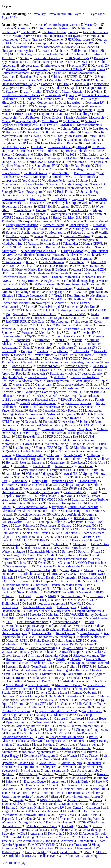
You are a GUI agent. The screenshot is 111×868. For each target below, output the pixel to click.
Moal (88, 852)
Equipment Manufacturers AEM (56, 711)
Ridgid (65, 618)
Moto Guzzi (10, 388)
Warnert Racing (53, 225)
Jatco (5, 800)
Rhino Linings (41, 69)
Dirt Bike (37, 147)
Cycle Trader (71, 121)
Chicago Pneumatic (31, 295)
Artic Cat (87, 600)
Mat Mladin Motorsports (90, 448)
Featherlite (9, 32)
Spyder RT (9, 310)
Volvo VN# (13, 392)
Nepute (105, 158)
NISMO (73, 833)
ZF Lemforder (86, 722)
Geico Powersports (18, 566)
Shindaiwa (85, 151)
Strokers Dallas (12, 681)
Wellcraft (88, 203)
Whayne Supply (26, 121)
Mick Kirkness (97, 255)
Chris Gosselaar (16, 299)
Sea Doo (90, 307)
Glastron (7, 741)
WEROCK (65, 399)
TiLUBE (7, 485)
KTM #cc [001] (84, 518)
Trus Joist (43, 722)
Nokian (26, 748)
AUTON (60, 377)
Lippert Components (40, 103)
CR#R (23, 518)
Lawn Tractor (35, 184)
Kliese (22, 741)
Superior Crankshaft (73, 370)
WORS (6, 218)
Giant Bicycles (78, 225)
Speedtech (38, 373)
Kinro (94, 540)
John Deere (85, 466)
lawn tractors (14, 655)
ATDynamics (29, 310)
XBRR (45, 336)
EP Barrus (36, 592)
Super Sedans (11, 173)
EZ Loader (88, 47)
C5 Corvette (44, 566)
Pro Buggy (33, 433)
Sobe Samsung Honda (76, 511)
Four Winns (95, 91)
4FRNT (53, 592)
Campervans (43, 385)
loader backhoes (45, 744)
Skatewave (61, 715)
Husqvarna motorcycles (17, 51)
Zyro (101, 570)
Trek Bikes (50, 652)
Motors (10, 266)
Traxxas (97, 370)
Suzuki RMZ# (63, 177)
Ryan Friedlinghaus (19, 722)
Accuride (23, 744)
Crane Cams (53, 99)
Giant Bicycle (84, 381)
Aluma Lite (29, 511)
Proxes (55, 255)
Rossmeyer (13, 785)
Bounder (100, 58)
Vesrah (42, 563)
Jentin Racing (64, 466)
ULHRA (29, 500)
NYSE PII (102, 681)
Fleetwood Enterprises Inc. (65, 503)
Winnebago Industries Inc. (33, 726)
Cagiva (10, 88)
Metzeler (102, 429)
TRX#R (52, 91)
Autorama (36, 833)
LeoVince (20, 169)
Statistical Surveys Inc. (75, 681)
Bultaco (102, 355)
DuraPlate (79, 540)
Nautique (101, 236)
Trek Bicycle (24, 344)
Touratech (94, 629)
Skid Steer (30, 670)
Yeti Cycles (30, 180)
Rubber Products (83, 733)
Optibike (64, 448)
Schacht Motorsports (36, 388)
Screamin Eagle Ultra (38, 589)
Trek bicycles (38, 195)
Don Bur (55, 785)
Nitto (32, 800)
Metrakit (91, 121)
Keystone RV (78, 65)
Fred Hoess (29, 793)
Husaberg (96, 54)
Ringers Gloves (66, 815)
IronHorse (85, 355)
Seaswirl (50, 129)
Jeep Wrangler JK (28, 841)
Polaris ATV (25, 563)
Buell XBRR (42, 466)
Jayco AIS (81, 14)
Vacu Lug (63, 518)
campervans (9, 180)
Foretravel (94, 36)
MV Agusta (13, 433)
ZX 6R (6, 581)
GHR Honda (27, 143)
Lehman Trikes (44, 151)
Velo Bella (100, 366)
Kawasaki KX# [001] (44, 570)
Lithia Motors (100, 544)
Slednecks (55, 162)
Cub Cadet (38, 321)
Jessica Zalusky (92, 373)
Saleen (91, 696)
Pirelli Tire (9, 140)
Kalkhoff (54, 236)
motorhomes (10, 39)
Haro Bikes (72, 759)
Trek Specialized (46, 396)
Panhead (24, 396)
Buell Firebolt (66, 192)
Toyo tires (52, 440)
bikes (19, 529)
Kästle (63, 500)
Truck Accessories (29, 318)
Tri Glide (55, 696)
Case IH (46, 266)
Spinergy (80, 574)
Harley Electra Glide (63, 830)
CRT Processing (34, 629)
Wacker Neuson (16, 69)
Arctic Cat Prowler (14, 373)
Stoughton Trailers (70, 136)
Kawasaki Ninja (31, 808)
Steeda (88, 570)
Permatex (62, 266)
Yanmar (95, 284)
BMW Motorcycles (76, 229)
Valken (53, 796)
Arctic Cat (94, 136)
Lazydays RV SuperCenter (64, 808)
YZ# (66, 574)
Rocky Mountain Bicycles (48, 110)
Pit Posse (80, 477)
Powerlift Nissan (89, 551)
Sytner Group (96, 596)
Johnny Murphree (80, 429)
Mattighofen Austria (79, 585)
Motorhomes (44, 28)
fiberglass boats (85, 689)
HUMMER (65, 125)
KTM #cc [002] (67, 154)
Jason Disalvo (47, 577)
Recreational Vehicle (69, 69)
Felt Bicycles (27, 125)
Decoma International (85, 726)
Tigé (37, 73)
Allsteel (53, 229)
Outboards (101, 229)
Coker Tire (61, 537)
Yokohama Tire (75, 284)
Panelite (72, 143)
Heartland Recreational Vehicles (41, 77)
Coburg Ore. (53, 73)
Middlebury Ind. (12, 244)
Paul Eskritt (82, 166)
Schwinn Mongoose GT (17, 737)
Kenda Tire (71, 436)
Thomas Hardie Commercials (76, 589)
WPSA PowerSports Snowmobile (69, 707)
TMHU (60, 529)
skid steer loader (38, 611)
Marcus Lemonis (88, 125)
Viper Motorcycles (30, 414)
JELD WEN (59, 199)
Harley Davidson (72, 251)
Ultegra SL (50, 767)
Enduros (103, 778)
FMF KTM (41, 240)
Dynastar (8, 763)
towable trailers (66, 132)
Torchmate (61, 273)
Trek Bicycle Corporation (48, 169)
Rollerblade (46, 837)
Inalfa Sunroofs (55, 770)
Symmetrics (69, 577)
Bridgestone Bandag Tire (89, 655)
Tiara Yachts (53, 95)
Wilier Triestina (69, 329)
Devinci (78, 626)
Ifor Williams (75, 162)
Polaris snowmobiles (64, 373)
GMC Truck (89, 815)
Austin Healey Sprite (15, 796)
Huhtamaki (57, 459)
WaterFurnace (44, 355)
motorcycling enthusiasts (39, 752)
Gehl (41, 737)
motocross (64, 730)
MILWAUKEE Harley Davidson (86, 615)
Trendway (57, 678)
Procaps (44, 600)
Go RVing (24, 830)
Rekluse (7, 592)
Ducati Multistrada (51, 262)
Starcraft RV (89, 28)
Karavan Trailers (66, 667)
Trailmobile (9, 603)
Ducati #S (42, 537)
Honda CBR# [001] (43, 704)
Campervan (94, 214)
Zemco (6, 455)
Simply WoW (73, 455)
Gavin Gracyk (34, 158)
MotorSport (41, 177)
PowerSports (82, 273)
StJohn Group (87, 481)
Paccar (98, 800)
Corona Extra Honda (42, 618)
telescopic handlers (73, 310)
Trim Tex (34, 655)
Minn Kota (51, 244)
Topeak (6, 819)
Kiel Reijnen (45, 581)
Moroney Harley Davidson (33, 270)
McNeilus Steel (50, 759)
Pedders (76, 232)
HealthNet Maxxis (36, 548)
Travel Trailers (33, 39)
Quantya (72, 95)
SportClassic (73, 514)
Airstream (63, 206)
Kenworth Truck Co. (37, 815)
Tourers (48, 422)
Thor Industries (92, 154)
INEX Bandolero (66, 533)
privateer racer (30, 65)
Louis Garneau (90, 633)
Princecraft (9, 351)
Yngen (6, 411)
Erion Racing (78, 262)
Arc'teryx (67, 841)
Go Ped (27, 603)
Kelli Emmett (76, 295)
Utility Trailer (32, 91)
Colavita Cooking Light (51, 692)
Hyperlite (8, 470)
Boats (27, 715)
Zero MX (102, 782)
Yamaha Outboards (84, 692)
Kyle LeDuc (24, 819)
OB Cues (41, 258)
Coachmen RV (94, 103)
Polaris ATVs (42, 288)
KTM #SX (45, 206)
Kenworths (55, 833)
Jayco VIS (8, 18)
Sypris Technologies (80, 240)
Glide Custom (61, 563)
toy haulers (9, 748)
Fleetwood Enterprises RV (49, 741)
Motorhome (55, 39)
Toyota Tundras (73, 648)
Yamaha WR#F (80, 80)
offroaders (65, 848)
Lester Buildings (75, 492)
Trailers (77, 214)
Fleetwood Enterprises (69, 43)
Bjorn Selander (98, 251)
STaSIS (23, 284)
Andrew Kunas (65, 303)
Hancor (39, 796)
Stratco (25, 58)
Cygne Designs (12, 555)
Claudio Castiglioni (75, 184)
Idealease (43, 273)
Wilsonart (53, 414)
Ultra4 (36, 518)
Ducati (58, 240)
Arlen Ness (39, 299)
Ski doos (44, 644)
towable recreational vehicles (21, 95)
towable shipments (74, 652)
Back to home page (14, 863)
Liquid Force (26, 329)
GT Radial (99, 147)
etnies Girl (61, 544)
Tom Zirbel (9, 793)
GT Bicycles (53, 140)
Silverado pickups (76, 366)
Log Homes (100, 129)
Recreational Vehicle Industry (44, 425)
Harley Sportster (36, 852)
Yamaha (33, 244)
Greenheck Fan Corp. (41, 681)
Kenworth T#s (69, 474)
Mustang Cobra (78, 433)
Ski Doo (83, 488)
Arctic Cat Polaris (44, 314)
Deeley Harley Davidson (22, 225)
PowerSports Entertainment (38, 403)
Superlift (68, 592)
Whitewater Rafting (15, 822)
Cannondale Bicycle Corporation (23, 459)
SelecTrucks (81, 351)
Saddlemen (72, 307)
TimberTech (10, 221)
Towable (89, 158)
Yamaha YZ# (22, 210)
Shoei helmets (92, 143)
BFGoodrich (24, 574)
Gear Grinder (79, 210)
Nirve (9, 255)
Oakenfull (91, 759)
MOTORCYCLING (45, 845)
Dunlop (44, 522)
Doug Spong (76, 663)
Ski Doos (41, 778)
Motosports (32, 129)
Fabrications (96, 648)
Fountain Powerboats (16, 73)
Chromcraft (9, 511)
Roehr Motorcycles (32, 696)
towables (8, 28)
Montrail (20, 704)
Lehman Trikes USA (74, 129)
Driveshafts (74, 696)
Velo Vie (76, 603)
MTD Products (73, 440)
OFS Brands (61, 548)
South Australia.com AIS (71, 336)
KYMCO (72, 359)
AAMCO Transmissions (91, 563)
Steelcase (22, 325)
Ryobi (49, 730)
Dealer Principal (49, 307)
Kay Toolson (70, 411)
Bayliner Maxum (13, 166)
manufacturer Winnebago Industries (76, 362)
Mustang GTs (21, 385)
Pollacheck (80, 670)
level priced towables (65, 852)
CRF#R (28, 644)
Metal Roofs (50, 121)
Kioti (80, 629)
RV (28, 36)
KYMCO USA (37, 203)
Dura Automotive (13, 492)
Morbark (30, 544)
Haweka (32, 132)
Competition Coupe (32, 470)
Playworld (30, 789)
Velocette (84, 288)
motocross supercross (51, 603)
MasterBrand (14, 685)
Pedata (56, 585)
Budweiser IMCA (13, 833)
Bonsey (51, 247)
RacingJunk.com (93, 292)
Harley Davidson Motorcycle (85, 117)
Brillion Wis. (72, 856)
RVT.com (8, 381)
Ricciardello (86, 700)
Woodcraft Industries (32, 255)
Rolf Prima (78, 51)
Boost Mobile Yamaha (76, 247)
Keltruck (83, 637)
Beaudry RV (10, 789)
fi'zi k (97, 488)
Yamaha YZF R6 (62, 488)
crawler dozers (80, 188)
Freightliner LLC (61, 470)
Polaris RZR (31, 136)
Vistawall (90, 678)
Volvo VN (47, 700)
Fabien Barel (50, 789)
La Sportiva (27, 559)
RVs (92, 43)
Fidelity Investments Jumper (81, 796)
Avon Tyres (68, 744)
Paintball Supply (72, 763)
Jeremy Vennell (99, 221)
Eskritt (6, 600)
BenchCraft (28, 266)
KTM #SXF (98, 310)
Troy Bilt (78, 199)
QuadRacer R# (64, 644)
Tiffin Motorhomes (67, 388)
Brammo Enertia (52, 793)
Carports (60, 718)
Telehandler (70, 244)
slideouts (100, 637)
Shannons (80, 544)
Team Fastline (41, 667)
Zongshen (28, 333)
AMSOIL (8, 281)
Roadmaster (22, 340)
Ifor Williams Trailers (93, 704)
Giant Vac (12, 670)
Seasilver (86, 778)
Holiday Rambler (17, 47)
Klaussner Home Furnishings (85, 785)
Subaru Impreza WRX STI (39, 251)
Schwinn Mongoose (86, 266)
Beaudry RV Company (45, 492)
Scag (26, 347)
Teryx (90, 232)
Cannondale (22, 43)
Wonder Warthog (34, 488)
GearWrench (69, 756)
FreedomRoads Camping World (80, 819)
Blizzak (92, 752)
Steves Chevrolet (39, 685)
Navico (67, 767)
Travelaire (8, 58)
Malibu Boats (43, 154)
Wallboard (77, 718)
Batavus (11, 232)
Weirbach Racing (57, 444)
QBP (9, 622)
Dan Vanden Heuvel (59, 822)
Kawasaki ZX (44, 399)
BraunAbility (10, 589)
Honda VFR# (98, 199)
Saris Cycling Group (67, 485)
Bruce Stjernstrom (58, 381)
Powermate (48, 370)
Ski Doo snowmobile (47, 284)
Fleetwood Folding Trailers (60, 32)
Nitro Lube (49, 511)
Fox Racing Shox (17, 236)
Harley (33, 411)
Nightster (8, 774)
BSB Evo (46, 125)
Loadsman (78, 500)
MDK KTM (85, 62)
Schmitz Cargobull (26, 54)
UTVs (26, 718)
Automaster (44, 221)
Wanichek (99, 184)
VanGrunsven (11, 129)
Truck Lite (93, 418)
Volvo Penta (75, 522)
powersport (43, 303)
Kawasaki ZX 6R (97, 581)
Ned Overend (63, 722)
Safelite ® (12, 782)
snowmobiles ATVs (73, 314)
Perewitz (36, 615)
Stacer (53, 184)
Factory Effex (24, 600)
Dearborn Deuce (35, 782)
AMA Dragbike (72, 396)
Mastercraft (13, 36)
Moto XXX (99, 262)
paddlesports (65, 347)
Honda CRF (14, 132)
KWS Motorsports (39, 106)
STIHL (47, 132)
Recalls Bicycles (47, 856)
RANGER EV (28, 774)
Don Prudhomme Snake (33, 622)
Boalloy (41, 210)
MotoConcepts (11, 262)
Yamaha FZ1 (67, 837)
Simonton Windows (77, 236)
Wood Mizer (59, 299)
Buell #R (61, 340)
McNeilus (69, 811)
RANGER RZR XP (83, 529)
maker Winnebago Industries (25, 229)
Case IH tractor (99, 318)
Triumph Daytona (39, 529)
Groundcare (27, 700)
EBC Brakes (31, 117)
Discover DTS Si (65, 600)
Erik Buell (30, 429)
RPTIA (24, 641)
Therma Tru (97, 789)
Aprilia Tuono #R (33, 232)
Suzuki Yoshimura (97, 388)
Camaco (60, 726)
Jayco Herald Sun (60, 14)
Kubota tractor (15, 678)
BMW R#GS (47, 763)
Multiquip (93, 455)
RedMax (67, 496)
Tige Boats (66, 151)
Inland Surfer (73, 255)
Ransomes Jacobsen (15, 288)
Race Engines (55, 318)
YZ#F (69, 407)
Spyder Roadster (13, 62)
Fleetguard (84, 848)
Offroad (82, 147)
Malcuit (77, 340)
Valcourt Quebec (71, 752)
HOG (9, 778)
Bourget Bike (14, 733)
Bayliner (7, 125)
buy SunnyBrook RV (43, 166)
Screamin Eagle (16, 667)
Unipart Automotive (88, 611)
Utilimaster (43, 340)
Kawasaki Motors (60, 147)
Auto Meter (13, 474)
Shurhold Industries (19, 856)
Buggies (26, 351)
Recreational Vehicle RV (84, 793)
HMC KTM (65, 62)
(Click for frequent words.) (62, 25)
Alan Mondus (62, 748)
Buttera (11, 808)
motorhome (102, 84)
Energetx (24, 778)
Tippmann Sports (59, 689)
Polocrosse (90, 359)
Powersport (42, 43)
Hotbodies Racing (40, 62)
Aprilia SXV (14, 162)
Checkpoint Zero (54, 54)
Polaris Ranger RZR (69, 641)
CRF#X (88, 77)
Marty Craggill (31, 140)
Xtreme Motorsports (29, 455)
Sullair (58, 522)
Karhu (20, 411)
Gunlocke (67, 704)
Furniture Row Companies (81, 451)
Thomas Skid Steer (14, 804)
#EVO (85, 414)
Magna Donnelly (73, 804)
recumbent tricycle (39, 659)
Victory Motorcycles (47, 47)
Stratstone (8, 767)
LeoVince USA (12, 106)
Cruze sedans (66, 422)
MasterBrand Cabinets (21, 370)
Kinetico (7, 295)
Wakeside (94, 626)
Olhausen (8, 396)
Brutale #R (97, 385)
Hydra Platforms (77, 800)
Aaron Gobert (25, 218)
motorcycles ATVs (18, 258)
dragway (49, 474)
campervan (59, 210)
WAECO (8, 652)
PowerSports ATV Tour (63, 158)
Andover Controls (94, 833)
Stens (21, 592)
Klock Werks (50, 477)
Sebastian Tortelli (69, 581)
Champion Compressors (92, 730)
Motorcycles (58, 214)
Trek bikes (96, 162)
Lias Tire (63, 84)
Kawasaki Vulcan (56, 655)
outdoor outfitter (30, 381)
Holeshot (25, 596)
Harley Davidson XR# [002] (40, 451)
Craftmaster (58, 462)
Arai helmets (32, 440)
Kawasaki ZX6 (96, 270)
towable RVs (29, 32)
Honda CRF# (74, 99)
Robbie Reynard (70, 418)
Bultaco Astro (98, 804)
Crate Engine (46, 344)
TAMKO (22, 177)
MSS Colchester (51, 800)
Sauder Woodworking (43, 648)
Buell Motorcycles (14, 147)
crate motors (10, 500)
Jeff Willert (86, 841)
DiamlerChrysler (26, 674)
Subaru (49, 136)
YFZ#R (87, 667)
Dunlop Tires (96, 69)
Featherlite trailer (36, 173)
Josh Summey (22, 448)
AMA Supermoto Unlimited (24, 707)
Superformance (92, 711)
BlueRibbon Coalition (32, 514)
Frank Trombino (82, 258)
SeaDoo (83, 826)
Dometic (46, 84)
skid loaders (32, 770)
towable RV (88, 333)
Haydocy (36, 503)
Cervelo (11, 151)
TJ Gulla (75, 659)
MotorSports (58, 232)
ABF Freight (10, 715)
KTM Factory (11, 422)
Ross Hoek (47, 329)
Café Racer (78, 462)
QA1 (48, 518)
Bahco (45, 544)
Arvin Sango (51, 407)
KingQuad (46, 559)
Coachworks (14, 203)
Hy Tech (48, 774)
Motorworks (38, 199)
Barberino (87, 837)
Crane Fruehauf (90, 744)
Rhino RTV (20, 481)
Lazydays (8, 143)
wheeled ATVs (82, 774)
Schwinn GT (22, 811)
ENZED (72, 77)
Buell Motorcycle (63, 195)
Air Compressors (81, 110)
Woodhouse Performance (59, 180)
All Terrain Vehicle (30, 689)
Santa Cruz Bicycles (36, 533)
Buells (25, 151)
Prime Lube (84, 748)
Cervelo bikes (11, 544)
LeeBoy (42, 88)
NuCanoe (103, 667)
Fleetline (78, 299)
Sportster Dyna (16, 503)
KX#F (30, 262)
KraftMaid (21, 466)
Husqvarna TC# (88, 526)
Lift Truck (55, 295)
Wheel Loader (98, 618)
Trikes (91, 396)
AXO (31, 522)
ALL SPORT (60, 173)
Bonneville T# (42, 633)
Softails (76, 392)
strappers (58, 507)
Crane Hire (77, 318)
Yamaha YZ (9, 718)
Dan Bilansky (11, 158)
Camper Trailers (96, 88)
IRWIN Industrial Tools (31, 507)
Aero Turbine (99, 500)
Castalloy (24, 28)
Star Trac (50, 841)
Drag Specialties (17, 314)
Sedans (40, 830)
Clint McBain (27, 477)
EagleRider (52, 281)
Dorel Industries (69, 103)
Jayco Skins (98, 14)
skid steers (82, 321)
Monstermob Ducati (68, 685)
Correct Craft (30, 407)
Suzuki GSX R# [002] (16, 692)
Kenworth (57, 663)
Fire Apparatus (60, 321)
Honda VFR (14, 659)
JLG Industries (30, 99)
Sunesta (18, 800)
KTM (103, 43)
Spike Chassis (47, 496)
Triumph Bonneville (19, 273)
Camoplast (49, 411)
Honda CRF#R (93, 244)
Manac (6, 121)
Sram (39, 596)
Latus (30, 307)
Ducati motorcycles (14, 633)
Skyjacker (74, 88)
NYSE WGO (86, 822)
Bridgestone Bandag (67, 622)
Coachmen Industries (49, 36)
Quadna (11, 451)
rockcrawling (64, 288)
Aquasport (42, 715)
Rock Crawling (84, 548)
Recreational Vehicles (52, 51)
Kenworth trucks (53, 429)
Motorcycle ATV (13, 648)
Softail (6, 270)
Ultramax (99, 225)
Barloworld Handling (20, 837)
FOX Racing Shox (42, 848)
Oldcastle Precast (89, 496)
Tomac (21, 80)
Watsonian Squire (13, 551)
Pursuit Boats (98, 718)
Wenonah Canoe (63, 481)
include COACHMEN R (85, 425)
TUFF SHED (14, 618)
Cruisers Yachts (12, 522)
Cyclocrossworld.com (71, 385)
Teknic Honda (86, 177)
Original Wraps (92, 577)
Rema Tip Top (65, 633)
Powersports (48, 526)
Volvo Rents (39, 277)
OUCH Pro (37, 540)
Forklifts (42, 351)
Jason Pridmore (25, 526)
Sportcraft (47, 626)
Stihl (5, 615)
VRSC (49, 733)
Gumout (67, 526)
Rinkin (6, 529)
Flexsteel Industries (32, 462)
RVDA (93, 737)
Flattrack (34, 733)
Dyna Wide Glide (68, 566)
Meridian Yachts (50, 333)
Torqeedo (103, 774)
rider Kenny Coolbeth (27, 292)
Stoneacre (84, 399)
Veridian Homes (72, 596)
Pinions (85, 422)
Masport (87, 132)
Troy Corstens (15, 359)
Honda (10, 462)
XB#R (56, 514)
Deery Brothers (29, 281)
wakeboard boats (49, 366)
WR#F (61, 659)
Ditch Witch (53, 359)
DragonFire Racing (65, 277)
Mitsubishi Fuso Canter (42, 826)
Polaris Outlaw (81, 782)
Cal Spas (53, 455)
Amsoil (92, 503)
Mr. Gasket (47, 418)
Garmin (71, 333)
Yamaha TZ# (44, 448)
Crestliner (8, 77)
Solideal (32, 188)
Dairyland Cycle (12, 377)
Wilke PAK (25, 577)
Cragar (44, 218)
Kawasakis (59, 258)
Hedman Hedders (17, 240)
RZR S (63, 774)
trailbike (35, 359)
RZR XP (53, 436)
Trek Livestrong (39, 377)
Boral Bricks (94, 392)
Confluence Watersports (40, 756)
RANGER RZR (16, 321)
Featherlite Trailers (95, 32)
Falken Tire (66, 355)
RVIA (73, 292)
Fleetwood (42, 718)
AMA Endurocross (41, 637)
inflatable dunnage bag (79, 281)
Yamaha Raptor (70, 344)
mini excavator (54, 65)
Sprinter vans (54, 433)
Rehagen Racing (60, 629)
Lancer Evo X (26, 418)
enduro (38, 236)
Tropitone (29, 626)
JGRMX (37, 80)
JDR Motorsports (79, 39)
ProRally (26, 88)
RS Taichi (12, 548)
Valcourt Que (46, 819)
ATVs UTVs (82, 206)
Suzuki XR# (38, 678)
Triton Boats (10, 362)
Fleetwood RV (67, 28)
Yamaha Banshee (47, 811)
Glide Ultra (98, 462)
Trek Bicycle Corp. (64, 203)
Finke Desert (42, 641)
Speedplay (65, 637)
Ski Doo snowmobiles (81, 73)
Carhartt (68, 826)
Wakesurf (32, 474)
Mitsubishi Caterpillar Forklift (62, 674)
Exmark (21, 110)
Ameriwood (23, 581)
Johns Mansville (51, 143)
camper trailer (29, 767)
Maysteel (85, 592)
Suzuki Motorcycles (70, 221)
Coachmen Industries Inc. (84, 140)
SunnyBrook (71, 570)
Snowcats (41, 585)
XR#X (52, 596)
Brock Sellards (96, 659)
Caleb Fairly (10, 429)
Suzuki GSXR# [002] (91, 470)
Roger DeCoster (83, 444)
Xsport (28, 362)
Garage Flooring (48, 574)
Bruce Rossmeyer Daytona (33, 114)
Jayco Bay (39, 14)
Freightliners (10, 488)
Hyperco (40, 214)
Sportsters (77, 741)
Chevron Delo (87, 407)
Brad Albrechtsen (34, 663)
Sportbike (24, 537)
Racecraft (92, 485)
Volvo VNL (9, 247)
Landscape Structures (85, 377)
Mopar (10, 641)
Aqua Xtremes (35, 785)
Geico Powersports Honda (35, 192)
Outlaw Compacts (85, 715)
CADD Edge (10, 629)
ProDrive (19, 615)
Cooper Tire (22, 355)
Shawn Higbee (31, 247)
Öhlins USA (35, 162)
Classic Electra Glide (40, 555)
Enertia (84, 555)
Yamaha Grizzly (74, 789)
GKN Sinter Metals (44, 804)
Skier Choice (53, 117)
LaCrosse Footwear (68, 270)
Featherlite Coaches (47, 58)
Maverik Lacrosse (63, 778)
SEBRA (101, 852)
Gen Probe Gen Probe (85, 770)
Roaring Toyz (55, 292)
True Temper (90, 756)
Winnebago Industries (84, 169)
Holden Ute (26, 763)
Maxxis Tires (43, 347)
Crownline (22, 154)
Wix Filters (67, 555)
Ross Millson (58, 540)
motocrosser (22, 399)
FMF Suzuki (14, 188)
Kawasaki (31, 422)
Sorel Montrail (99, 663)
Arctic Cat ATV (22, 366)
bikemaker (94, 763)
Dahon (6, 574)
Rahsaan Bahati (12, 336)
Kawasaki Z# (100, 65)
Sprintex (68, 551)
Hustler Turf (40, 485)
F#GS (5, 466)
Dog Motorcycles (13, 570)
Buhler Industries (54, 188)
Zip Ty (32, 336)
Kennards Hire (92, 277)
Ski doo (57, 88)
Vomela (74, 678)
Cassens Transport (75, 845)
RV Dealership (91, 830)
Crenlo (63, 626)
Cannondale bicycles (43, 551)
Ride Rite (42, 748)
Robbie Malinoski (18, 585)
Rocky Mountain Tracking (67, 737)
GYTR (25, 214)
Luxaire (42, 362)
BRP (66, 477)
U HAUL (49, 310)
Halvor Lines (32, 444)
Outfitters (8, 696)
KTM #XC (46, 500)
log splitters (58, 782)
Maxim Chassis (72, 91)
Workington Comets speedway (46, 392)
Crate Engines (96, 674)
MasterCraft (92, 25)
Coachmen (77, 54)
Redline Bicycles (81, 459)
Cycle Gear (86, 644)
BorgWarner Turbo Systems (74, 325)
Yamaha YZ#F (88, 347)
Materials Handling (55, 670)
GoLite (23, 485)
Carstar (79, 618)
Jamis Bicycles (28, 652)
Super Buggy (10, 756)
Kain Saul (53, 615)
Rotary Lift (40, 481)
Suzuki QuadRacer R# (83, 507)
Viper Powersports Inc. (73, 559)
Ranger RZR (24, 496)
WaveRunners (99, 295)
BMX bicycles (67, 607)
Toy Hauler (60, 351)
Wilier (65, 166)
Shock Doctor (94, 566)
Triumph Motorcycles (70, 106)
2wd (94, 492)
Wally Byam (62, 611)
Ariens (28, 206)
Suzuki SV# (100, 652)
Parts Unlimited (84, 173)
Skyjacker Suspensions (76, 403)
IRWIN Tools (56, 80)
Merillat (104, 232)
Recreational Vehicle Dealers (21, 730)
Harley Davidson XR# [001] (72, 218)
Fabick (6, 507)
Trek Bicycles (42, 325)
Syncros (70, 414)
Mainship (91, 856)
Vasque (27, 221)
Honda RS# (81, 84)
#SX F (37, 822)
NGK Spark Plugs (77, 58)
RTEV (63, 733)
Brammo (12, 663)
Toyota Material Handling (72, 114)
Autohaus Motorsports (37, 607)
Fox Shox (12, 91)
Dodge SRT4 (85, 767)
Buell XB (103, 459)
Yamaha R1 (66, 700)
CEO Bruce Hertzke (29, 436)
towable (71, 47)
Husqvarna (75, 36)
